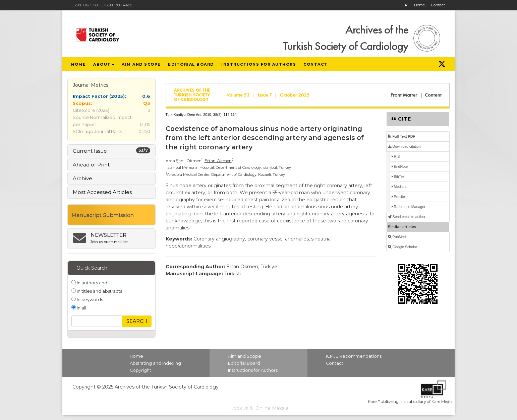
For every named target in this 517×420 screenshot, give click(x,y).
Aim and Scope (245, 356)
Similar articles (402, 227)
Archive (82, 178)
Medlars (399, 187)
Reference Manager (408, 207)
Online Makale (272, 408)
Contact (438, 5)
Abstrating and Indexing (155, 363)
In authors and (92, 283)
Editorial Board (244, 363)
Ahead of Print (91, 165)
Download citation (404, 146)
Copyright (140, 370)
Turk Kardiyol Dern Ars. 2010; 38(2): (194, 115)
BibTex (398, 177)
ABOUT (104, 64)
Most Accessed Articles (102, 192)
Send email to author (407, 217)
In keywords (89, 299)
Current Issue (111, 151)
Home (421, 5)
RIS (396, 156)
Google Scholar (403, 247)
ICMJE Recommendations (354, 356)
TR (407, 5)
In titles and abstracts (99, 291)
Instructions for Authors (253, 370)
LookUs (239, 408)
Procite (398, 197)
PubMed (397, 237)
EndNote (399, 166)
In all (81, 308)
